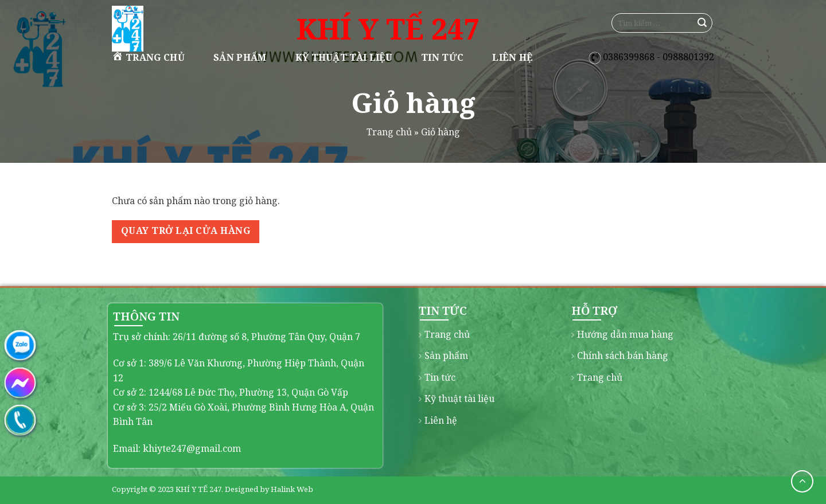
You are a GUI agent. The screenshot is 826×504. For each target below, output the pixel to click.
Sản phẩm (240, 57)
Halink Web (292, 489)
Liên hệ (512, 57)
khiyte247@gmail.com (192, 448)
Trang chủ (148, 57)
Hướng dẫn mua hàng (625, 334)
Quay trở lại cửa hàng (186, 230)
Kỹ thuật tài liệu (344, 57)
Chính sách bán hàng (623, 355)
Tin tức (442, 57)
